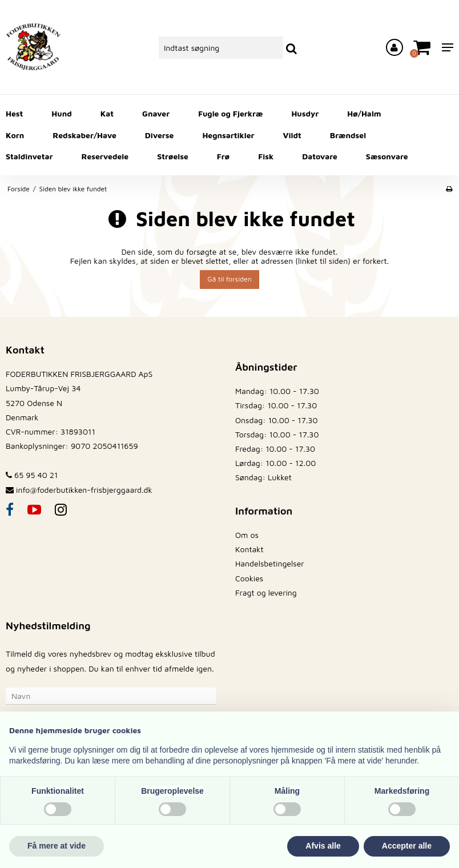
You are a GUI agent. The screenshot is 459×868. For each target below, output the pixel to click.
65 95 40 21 (32, 475)
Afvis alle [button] (323, 846)
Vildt (292, 135)
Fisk (266, 156)
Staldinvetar (29, 156)
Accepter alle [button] (407, 846)
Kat (107, 113)
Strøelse (173, 156)
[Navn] (111, 695)
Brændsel (348, 135)
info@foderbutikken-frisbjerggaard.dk (84, 490)
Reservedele (105, 156)
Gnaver (156, 113)
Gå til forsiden (229, 279)
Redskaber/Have (84, 135)
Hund (61, 113)
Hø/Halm (364, 113)
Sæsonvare (387, 156)
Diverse (160, 135)
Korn (15, 135)
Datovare (320, 156)
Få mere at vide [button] (57, 846)
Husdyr (305, 113)
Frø (223, 156)
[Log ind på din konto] (394, 47)
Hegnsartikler (228, 135)
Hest (14, 113)
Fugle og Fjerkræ (230, 113)
